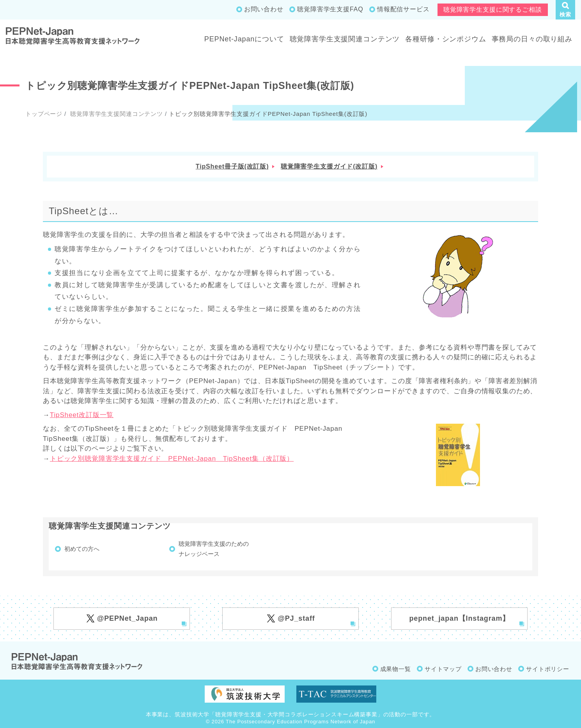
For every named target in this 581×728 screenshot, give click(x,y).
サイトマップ (443, 669)
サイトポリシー (548, 669)
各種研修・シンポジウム (445, 39)
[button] (565, 10)
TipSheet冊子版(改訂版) (232, 166)
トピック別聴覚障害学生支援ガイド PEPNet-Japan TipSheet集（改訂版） (172, 459)
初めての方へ (82, 549)
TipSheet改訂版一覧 (82, 415)
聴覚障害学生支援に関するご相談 (493, 10)
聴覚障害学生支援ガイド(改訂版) (329, 166)
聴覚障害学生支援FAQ (330, 9)
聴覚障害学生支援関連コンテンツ (345, 39)
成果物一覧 (396, 669)
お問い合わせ (264, 9)
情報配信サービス (403, 9)
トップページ (44, 114)
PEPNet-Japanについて (244, 39)
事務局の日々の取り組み (532, 39)
